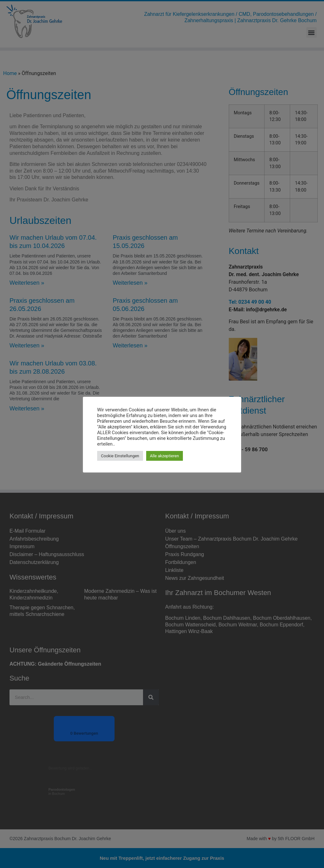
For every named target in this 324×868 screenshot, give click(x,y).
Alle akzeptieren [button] (165, 456)
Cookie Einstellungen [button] (120, 456)
